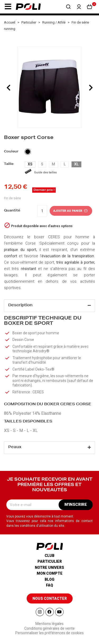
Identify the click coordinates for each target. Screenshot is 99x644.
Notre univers (49, 568)
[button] (8, 7)
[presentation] (8, 88)
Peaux (15, 447)
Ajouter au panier (71, 211)
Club (49, 556)
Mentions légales (49, 624)
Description (20, 305)
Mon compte (50, 573)
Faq (49, 585)
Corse (30, 243)
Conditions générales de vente (49, 628)
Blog (49, 579)
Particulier (50, 561)
